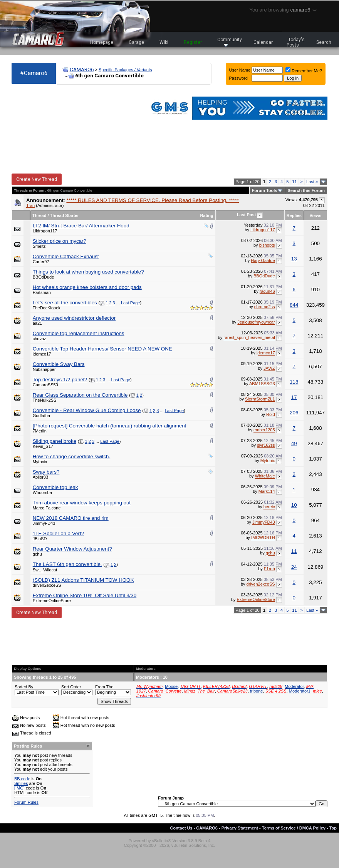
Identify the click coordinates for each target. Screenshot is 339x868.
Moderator (294, 686)
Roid (271, 415)
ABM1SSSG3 (262, 384)
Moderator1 (300, 691)
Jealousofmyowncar (256, 322)
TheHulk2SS (45, 400)
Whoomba (42, 492)
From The (104, 687)
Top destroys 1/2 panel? (60, 380)
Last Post (247, 215)
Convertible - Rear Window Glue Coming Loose (87, 410)
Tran (30, 205)
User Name (240, 70)
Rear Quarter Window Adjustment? (72, 549)
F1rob (269, 569)
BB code (22, 779)
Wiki (164, 42)
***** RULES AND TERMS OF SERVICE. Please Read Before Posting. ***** (153, 200)
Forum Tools (265, 190)
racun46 (267, 291)
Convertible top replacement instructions (79, 333)
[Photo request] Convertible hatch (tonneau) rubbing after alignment (110, 426)
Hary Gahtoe (263, 260)
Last (312, 182)
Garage (136, 42)
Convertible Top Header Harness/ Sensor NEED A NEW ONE (102, 349)
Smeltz (39, 246)
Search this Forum (306, 190)
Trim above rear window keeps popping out (82, 503)
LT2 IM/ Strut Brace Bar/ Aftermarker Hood (81, 226)
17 (294, 397)
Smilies (21, 783)
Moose (171, 686)
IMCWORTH (263, 538)
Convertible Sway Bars (59, 364)
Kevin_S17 (43, 446)
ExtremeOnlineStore (52, 601)
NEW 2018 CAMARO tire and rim (71, 518)
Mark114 (267, 492)
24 (294, 567)
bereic (269, 507)
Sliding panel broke (55, 441)
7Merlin (40, 431)
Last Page (131, 303)
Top (333, 828)
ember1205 (264, 430)
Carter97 (41, 262)
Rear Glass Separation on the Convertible (80, 395)
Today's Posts (296, 42)
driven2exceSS (47, 585)
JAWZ (269, 369)
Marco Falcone (47, 508)
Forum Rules (26, 802)
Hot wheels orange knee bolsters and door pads (87, 287)
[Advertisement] (54, 129)
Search (324, 42)
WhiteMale (265, 476)
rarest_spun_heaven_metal (249, 338)
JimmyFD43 (44, 523)
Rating (206, 215)
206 (294, 413)
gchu (37, 554)
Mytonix (40, 462)
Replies (294, 215)
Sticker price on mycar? (60, 241)
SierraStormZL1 (260, 399)
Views (315, 215)
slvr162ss (266, 446)
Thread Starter (65, 215)
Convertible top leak (55, 487)
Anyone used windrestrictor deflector (74, 318)
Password (238, 78)
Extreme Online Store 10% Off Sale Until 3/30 (85, 595)
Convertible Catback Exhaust (66, 256)
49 (294, 443)
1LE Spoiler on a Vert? (58, 533)
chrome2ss (265, 307)
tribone (257, 691)
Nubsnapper (44, 369)
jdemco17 (42, 354)
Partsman (42, 292)
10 (294, 505)
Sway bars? (46, 472)
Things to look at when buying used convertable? (88, 272)
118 (294, 382)
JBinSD (40, 539)
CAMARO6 (82, 69)
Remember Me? (304, 71)
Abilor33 (40, 477)
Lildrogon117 (45, 231)
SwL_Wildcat (45, 570)
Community (230, 42)
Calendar (263, 42)
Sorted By (24, 687)
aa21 (37, 323)
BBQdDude (44, 277)
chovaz (39, 339)
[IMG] (19, 788)
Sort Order (71, 687)
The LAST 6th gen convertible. (67, 564)
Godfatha (41, 416)
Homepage (102, 42)
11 (294, 182)
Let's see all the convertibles (65, 303)
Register (193, 42)
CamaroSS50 (45, 385)
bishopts (267, 245)
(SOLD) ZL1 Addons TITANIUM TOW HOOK (83, 580)
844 (294, 305)
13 (294, 259)
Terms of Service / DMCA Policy (294, 828)
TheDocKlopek (47, 308)
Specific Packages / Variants (125, 70)
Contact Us (181, 828)
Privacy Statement (240, 828)
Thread (39, 215)
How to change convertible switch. (72, 457)
